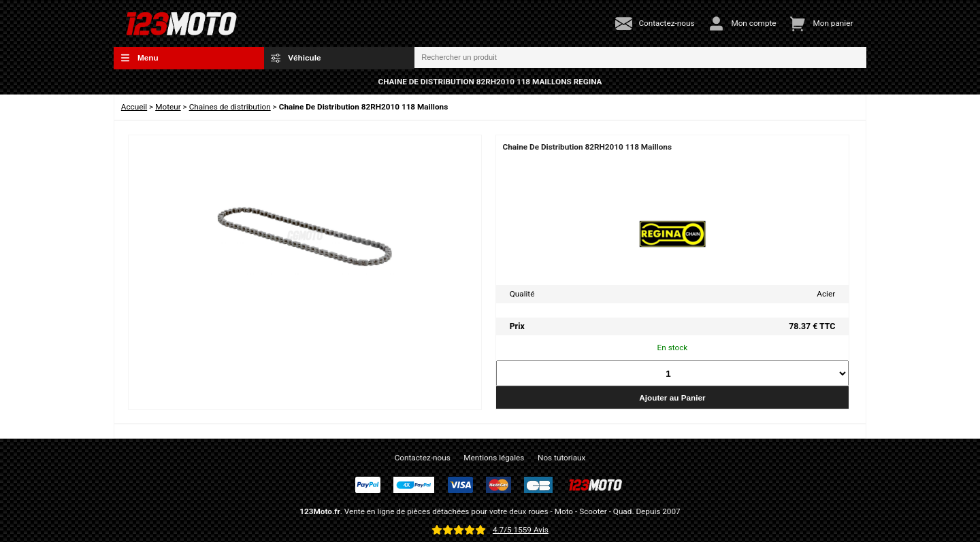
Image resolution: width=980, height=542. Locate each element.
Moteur (168, 107)
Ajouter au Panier (672, 397)
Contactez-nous (423, 458)
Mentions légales (494, 458)
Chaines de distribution (230, 107)
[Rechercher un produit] (640, 58)
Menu (140, 58)
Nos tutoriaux (561, 458)
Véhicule (296, 58)
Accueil (134, 107)
